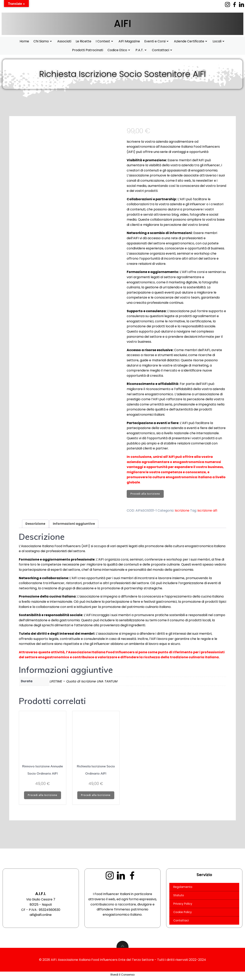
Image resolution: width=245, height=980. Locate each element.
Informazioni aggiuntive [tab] (74, 524)
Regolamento (183, 888)
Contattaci (163, 50)
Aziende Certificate (191, 41)
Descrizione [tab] (35, 524)
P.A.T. (142, 50)
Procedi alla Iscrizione (145, 494)
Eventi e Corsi (157, 41)
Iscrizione (182, 511)
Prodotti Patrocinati (88, 50)
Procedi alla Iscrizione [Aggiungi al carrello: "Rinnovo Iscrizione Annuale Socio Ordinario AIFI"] (43, 795)
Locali (219, 41)
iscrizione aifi (207, 511)
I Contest (105, 41)
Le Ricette (83, 41)
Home (24, 41)
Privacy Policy (183, 905)
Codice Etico (119, 50)
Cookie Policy (183, 913)
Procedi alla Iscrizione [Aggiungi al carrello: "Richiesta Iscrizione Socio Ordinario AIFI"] (96, 795)
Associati (64, 41)
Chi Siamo (43, 41)
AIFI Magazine (129, 41)
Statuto (179, 897)
